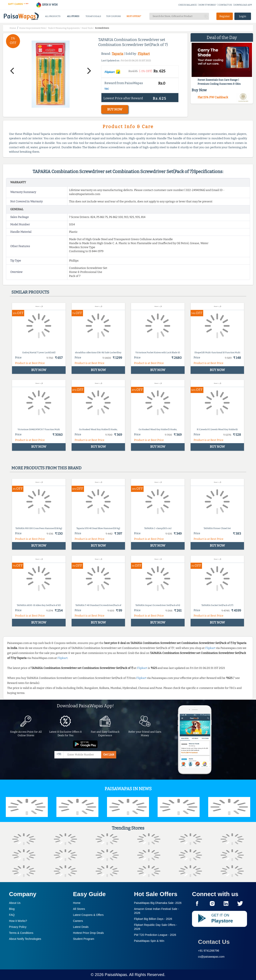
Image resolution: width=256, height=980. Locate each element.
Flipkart (144, 54)
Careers (78, 921)
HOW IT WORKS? (208, 5)
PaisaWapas (116, 975)
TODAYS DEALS (93, 16)
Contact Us (214, 942)
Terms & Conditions (21, 933)
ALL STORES (73, 16)
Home (77, 903)
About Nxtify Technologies (25, 939)
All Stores (79, 909)
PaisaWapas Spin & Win (149, 941)
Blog (12, 909)
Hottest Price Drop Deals (88, 933)
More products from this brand (46, 468)
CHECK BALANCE (188, 5)
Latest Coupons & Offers (88, 915)
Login (243, 16)
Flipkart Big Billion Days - (153, 919)
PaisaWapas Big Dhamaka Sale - (158, 903)
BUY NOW (115, 109)
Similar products (30, 292)
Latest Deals (81, 927)
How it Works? (18, 921)
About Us (15, 903)
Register (225, 16)
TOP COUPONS (113, 16)
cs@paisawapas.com (211, 957)
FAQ (12, 915)
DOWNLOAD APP (243, 5)
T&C (107, 89)
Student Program (84, 939)
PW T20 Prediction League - (155, 935)
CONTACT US (225, 5)
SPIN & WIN (47, 5)
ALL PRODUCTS (53, 16)
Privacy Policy (18, 927)
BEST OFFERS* (134, 16)
